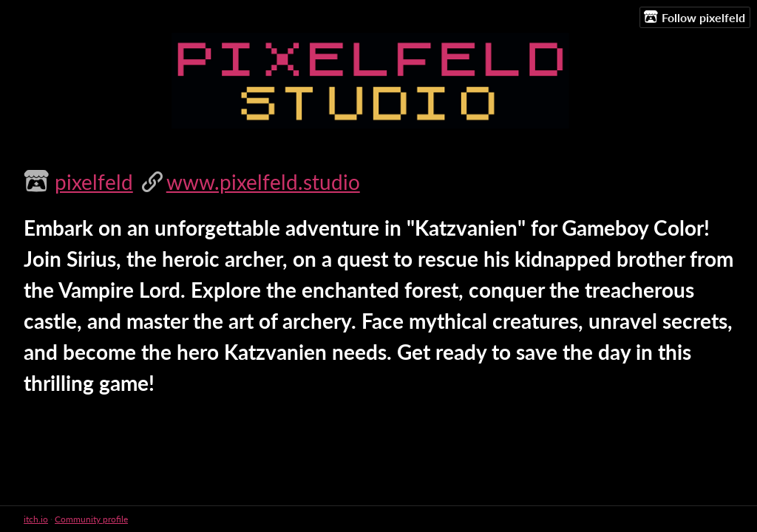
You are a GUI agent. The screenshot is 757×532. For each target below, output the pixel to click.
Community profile (91, 519)
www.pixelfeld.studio (263, 182)
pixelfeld (94, 182)
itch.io (36, 519)
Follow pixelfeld (695, 17)
